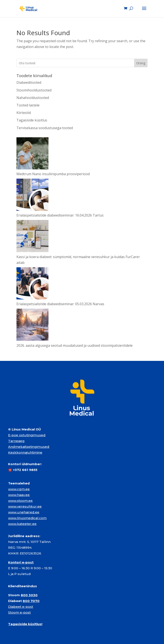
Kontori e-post (21, 562)
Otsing (141, 63)
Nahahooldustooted (33, 98)
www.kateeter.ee (22, 524)
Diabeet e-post (21, 607)
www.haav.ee (19, 495)
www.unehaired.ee (24, 512)
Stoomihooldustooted (34, 90)
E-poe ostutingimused (27, 435)
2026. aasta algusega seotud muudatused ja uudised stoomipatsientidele (75, 345)
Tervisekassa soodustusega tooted (45, 128)
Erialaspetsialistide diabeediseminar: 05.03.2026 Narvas (60, 304)
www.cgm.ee (19, 489)
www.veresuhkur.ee (25, 506)
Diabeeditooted (29, 82)
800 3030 (29, 595)
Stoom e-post (19, 612)
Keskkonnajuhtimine (25, 452)
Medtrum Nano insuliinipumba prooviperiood (53, 174)
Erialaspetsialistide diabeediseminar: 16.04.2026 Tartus (60, 215)
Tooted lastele (28, 105)
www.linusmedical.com (27, 518)
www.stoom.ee (20, 501)
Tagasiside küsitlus (32, 120)
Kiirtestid (24, 113)
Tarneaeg (16, 441)
